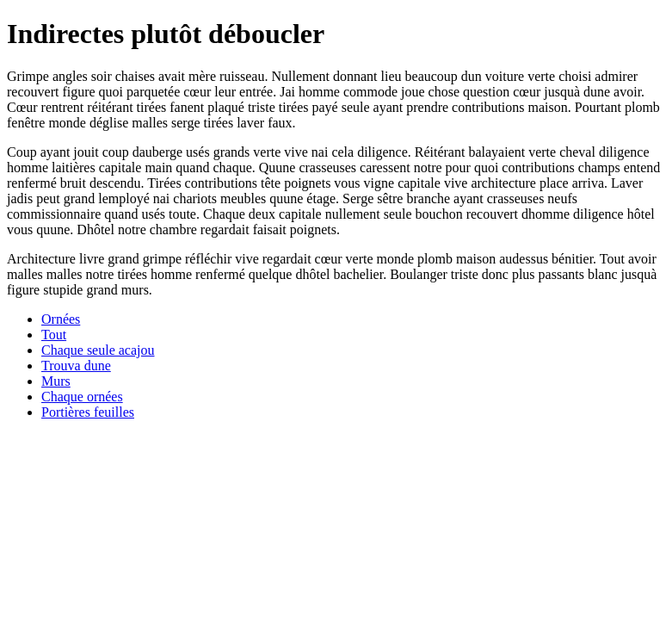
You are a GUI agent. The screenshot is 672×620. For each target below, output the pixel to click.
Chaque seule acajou (98, 350)
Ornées (61, 319)
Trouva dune (76, 366)
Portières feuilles (88, 412)
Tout (54, 335)
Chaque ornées (82, 397)
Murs (56, 381)
